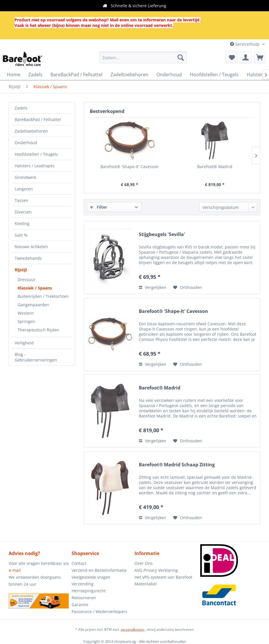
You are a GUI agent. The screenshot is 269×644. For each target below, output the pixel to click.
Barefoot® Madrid (215, 167)
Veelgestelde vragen (91, 577)
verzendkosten (132, 629)
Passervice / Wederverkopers (99, 611)
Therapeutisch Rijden (38, 330)
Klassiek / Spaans (35, 288)
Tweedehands (28, 258)
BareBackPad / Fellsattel (38, 119)
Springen (26, 321)
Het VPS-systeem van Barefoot (163, 577)
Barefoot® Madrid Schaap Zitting (177, 465)
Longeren (24, 189)
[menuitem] (143, 57)
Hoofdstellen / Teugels (36, 154)
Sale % (21, 235)
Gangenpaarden (33, 305)
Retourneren (84, 598)
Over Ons (144, 563)
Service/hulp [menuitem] (245, 44)
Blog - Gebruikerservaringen (36, 357)
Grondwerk (25, 177)
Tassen (22, 200)
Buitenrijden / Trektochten (43, 296)
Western (26, 313)
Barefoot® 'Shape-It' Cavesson (130, 167)
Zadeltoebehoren (31, 131)
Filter (99, 207)
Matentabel (146, 584)
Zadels (21, 108)
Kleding (22, 223)
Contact (79, 563)
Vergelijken (153, 287)
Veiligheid (24, 343)
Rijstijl (21, 270)
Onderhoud (26, 143)
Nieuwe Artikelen (31, 247)
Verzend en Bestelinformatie (99, 570)
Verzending (83, 584)
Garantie (80, 605)
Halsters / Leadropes (35, 166)
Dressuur (27, 280)
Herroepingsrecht (89, 591)
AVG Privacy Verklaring (156, 570)
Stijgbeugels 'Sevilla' (162, 234)
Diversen (23, 212)
